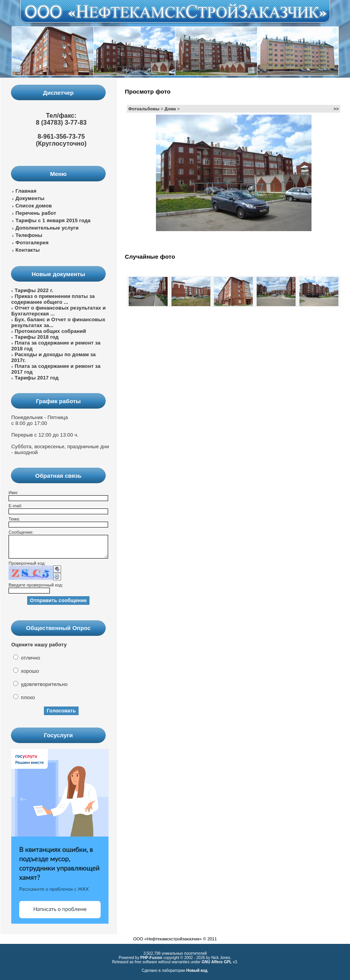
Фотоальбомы (144, 109)
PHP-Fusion (151, 958)
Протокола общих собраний (51, 331)
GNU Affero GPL (217, 962)
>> (336, 109)
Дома (170, 109)
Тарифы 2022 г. (34, 290)
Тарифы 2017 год (37, 378)
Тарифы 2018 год (37, 337)
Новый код (197, 970)
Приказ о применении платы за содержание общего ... (53, 299)
